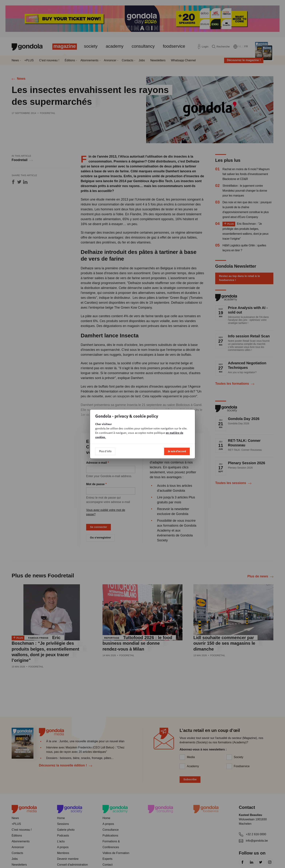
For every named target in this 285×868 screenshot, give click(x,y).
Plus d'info (105, 451)
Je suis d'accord (177, 451)
